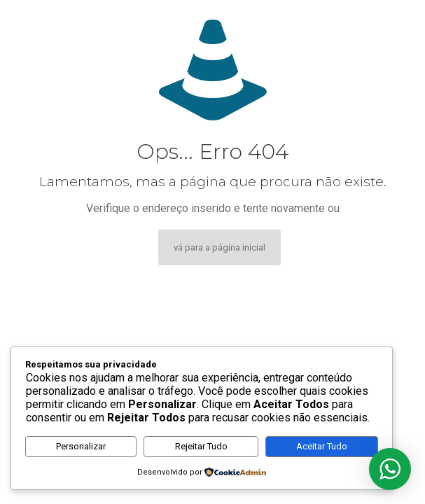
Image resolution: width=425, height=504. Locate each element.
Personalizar (81, 446)
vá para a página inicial (220, 247)
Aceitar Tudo (322, 446)
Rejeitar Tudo (201, 446)
